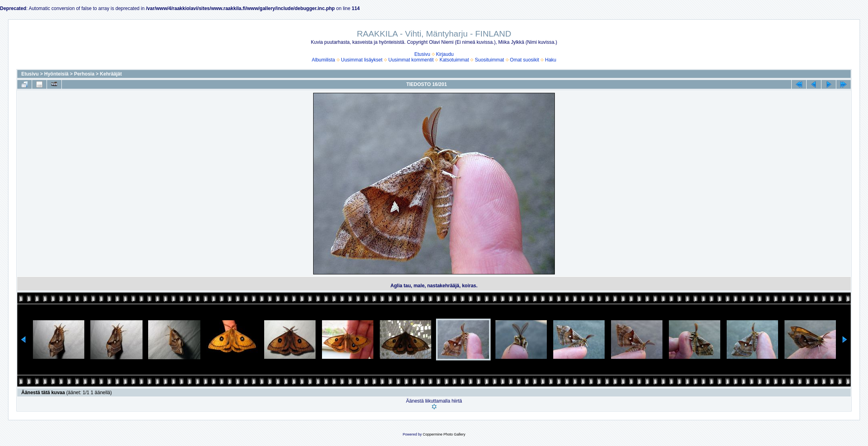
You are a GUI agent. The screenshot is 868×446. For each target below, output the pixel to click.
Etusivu (422, 54)
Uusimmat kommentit (411, 60)
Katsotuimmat (454, 60)
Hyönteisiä (56, 74)
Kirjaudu (445, 54)
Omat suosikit (525, 60)
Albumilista (324, 60)
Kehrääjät (111, 74)
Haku (550, 60)
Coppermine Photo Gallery (444, 434)
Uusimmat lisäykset (362, 60)
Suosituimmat (490, 60)
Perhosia (84, 74)
